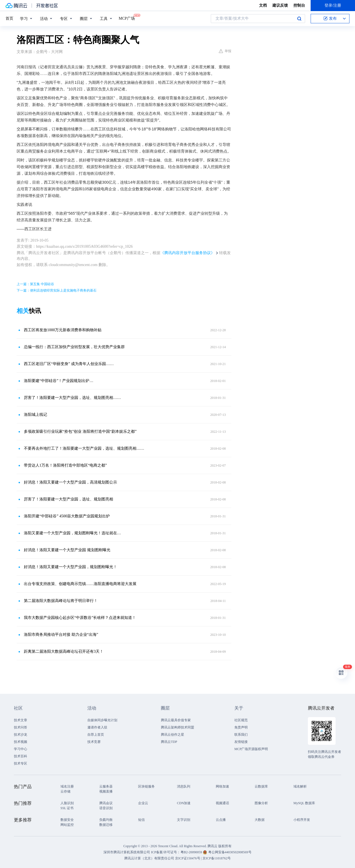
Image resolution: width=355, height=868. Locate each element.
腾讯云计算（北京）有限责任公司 (149, 858)
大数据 (260, 820)
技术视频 (21, 742)
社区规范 (241, 720)
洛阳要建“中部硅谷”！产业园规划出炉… (59, 381)
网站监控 (67, 825)
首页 (9, 18)
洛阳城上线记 (35, 415)
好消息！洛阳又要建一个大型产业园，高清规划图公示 (70, 482)
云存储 (65, 791)
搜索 (299, 19)
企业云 (143, 803)
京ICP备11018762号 (217, 858)
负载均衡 (106, 820)
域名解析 (300, 786)
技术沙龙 (21, 735)
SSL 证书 (67, 808)
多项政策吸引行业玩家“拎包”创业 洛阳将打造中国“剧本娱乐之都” (80, 432)
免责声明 (241, 727)
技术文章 (21, 720)
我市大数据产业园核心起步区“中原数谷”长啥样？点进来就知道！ (80, 618)
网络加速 (222, 786)
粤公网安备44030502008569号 (230, 852)
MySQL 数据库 (304, 803)
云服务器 (106, 786)
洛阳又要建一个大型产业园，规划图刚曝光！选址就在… (72, 533)
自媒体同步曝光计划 (102, 720)
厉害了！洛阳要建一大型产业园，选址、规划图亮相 (69, 499)
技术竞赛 (94, 742)
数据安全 (67, 820)
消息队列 (184, 786)
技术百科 (21, 756)
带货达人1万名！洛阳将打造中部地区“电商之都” (65, 465)
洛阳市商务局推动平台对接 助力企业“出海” (61, 635)
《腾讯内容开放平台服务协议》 (187, 253)
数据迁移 (106, 825)
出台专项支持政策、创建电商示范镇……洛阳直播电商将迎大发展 (80, 584)
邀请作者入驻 (97, 727)
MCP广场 (127, 18)
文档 (263, 5)
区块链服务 (146, 786)
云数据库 (261, 786)
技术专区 (21, 763)
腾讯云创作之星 (173, 735)
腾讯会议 (106, 803)
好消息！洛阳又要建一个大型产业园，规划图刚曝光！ (70, 567)
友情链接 (241, 742)
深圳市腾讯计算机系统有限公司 (127, 852)
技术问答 (21, 727)
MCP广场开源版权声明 (251, 749)
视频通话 (222, 803)
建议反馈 (280, 5)
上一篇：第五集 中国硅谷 (35, 284)
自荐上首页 (96, 735)
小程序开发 (302, 820)
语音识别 (106, 808)
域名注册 (67, 786)
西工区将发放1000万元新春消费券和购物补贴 (63, 330)
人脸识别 (67, 803)
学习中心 (21, 749)
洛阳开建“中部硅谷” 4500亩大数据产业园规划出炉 (67, 516)
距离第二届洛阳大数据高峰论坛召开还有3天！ (64, 651)
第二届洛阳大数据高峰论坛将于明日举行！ (61, 601)
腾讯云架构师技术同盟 (177, 727)
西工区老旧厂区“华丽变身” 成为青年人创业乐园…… (69, 364)
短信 (141, 820)
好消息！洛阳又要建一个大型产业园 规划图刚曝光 (67, 550)
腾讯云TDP (169, 742)
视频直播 (106, 791)
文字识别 (184, 820)
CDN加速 (184, 803)
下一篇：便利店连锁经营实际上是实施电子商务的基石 (57, 290)
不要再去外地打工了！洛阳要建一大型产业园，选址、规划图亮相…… (84, 448)
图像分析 (261, 803)
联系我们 (241, 735)
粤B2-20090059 (192, 852)
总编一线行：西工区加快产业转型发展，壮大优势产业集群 (74, 347)
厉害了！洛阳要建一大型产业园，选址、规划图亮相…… (72, 398)
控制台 (299, 5)
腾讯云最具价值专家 (176, 720)
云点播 (221, 820)
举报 (225, 51)
